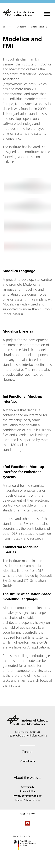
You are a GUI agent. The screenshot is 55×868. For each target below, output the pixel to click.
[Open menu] (47, 13)
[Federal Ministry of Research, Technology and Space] (27, 853)
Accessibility (28, 787)
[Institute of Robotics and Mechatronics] (18, 12)
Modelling (21, 27)
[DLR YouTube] (28, 825)
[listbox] (11, 27)
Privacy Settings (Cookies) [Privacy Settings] (27, 796)
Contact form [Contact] (28, 761)
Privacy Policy (28, 791)
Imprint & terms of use (28, 800)
